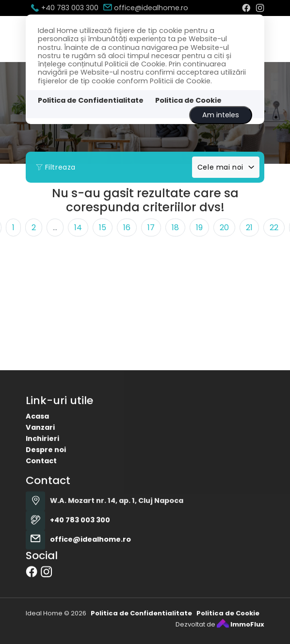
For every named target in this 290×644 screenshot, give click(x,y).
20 (224, 228)
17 (151, 228)
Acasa (37, 433)
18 (175, 228)
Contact (41, 478)
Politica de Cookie (188, 100)
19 (199, 228)
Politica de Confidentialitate (91, 100)
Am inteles (221, 115)
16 (127, 228)
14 (78, 228)
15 (103, 228)
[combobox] (226, 167)
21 (249, 228)
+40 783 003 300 (64, 8)
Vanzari (40, 444)
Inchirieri (42, 456)
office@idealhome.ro (146, 8)
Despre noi (46, 467)
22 (274, 228)
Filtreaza (56, 167)
